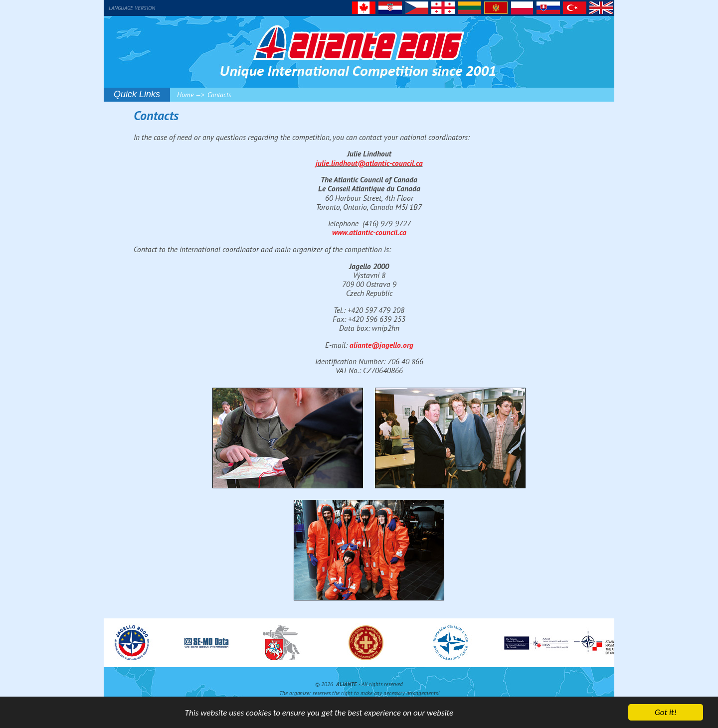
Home (185, 95)
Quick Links (137, 94)
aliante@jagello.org (381, 345)
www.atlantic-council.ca (369, 232)
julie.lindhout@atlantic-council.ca (369, 163)
